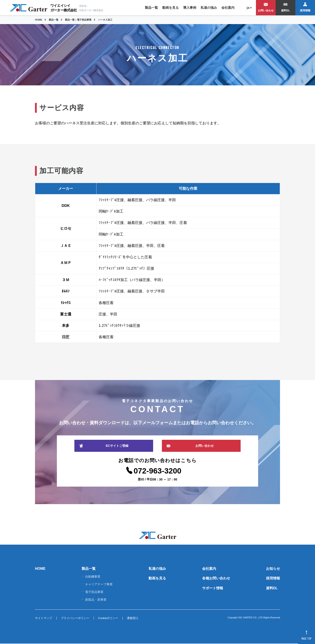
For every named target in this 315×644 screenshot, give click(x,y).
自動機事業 (93, 577)
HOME (40, 569)
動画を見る (171, 8)
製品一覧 (151, 8)
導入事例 (190, 8)
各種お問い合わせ (216, 578)
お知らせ (273, 569)
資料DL (285, 11)
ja (248, 8)
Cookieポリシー (108, 618)
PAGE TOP (306, 638)
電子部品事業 (94, 592)
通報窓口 (133, 618)
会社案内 (228, 8)
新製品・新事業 (96, 600)
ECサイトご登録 (117, 446)
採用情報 (305, 11)
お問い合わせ (266, 11)
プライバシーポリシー (75, 618)
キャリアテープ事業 (99, 584)
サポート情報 (213, 588)
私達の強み (209, 8)
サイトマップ (44, 618)
